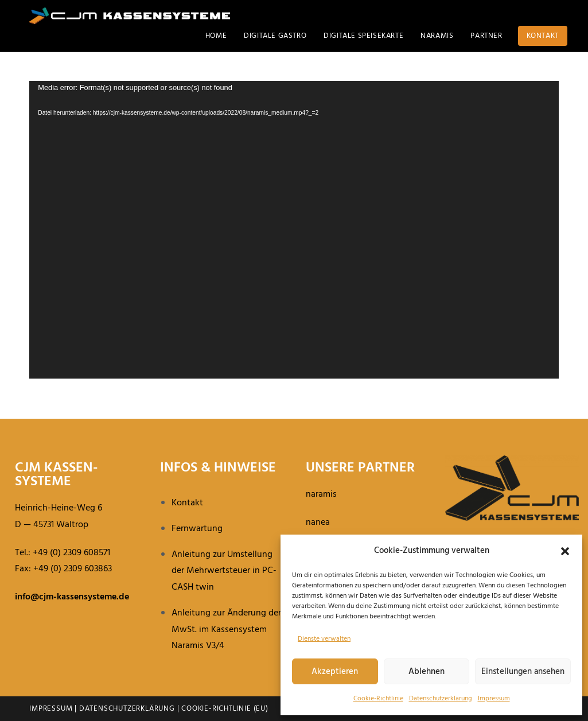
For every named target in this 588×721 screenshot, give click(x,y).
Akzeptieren (335, 672)
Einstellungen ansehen (523, 672)
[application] (294, 230)
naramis (321, 494)
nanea (318, 523)
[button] (565, 551)
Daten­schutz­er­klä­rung (441, 699)
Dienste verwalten (324, 639)
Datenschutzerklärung (127, 709)
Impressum (494, 699)
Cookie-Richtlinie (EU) (225, 709)
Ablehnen (427, 672)
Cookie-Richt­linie (378, 699)
